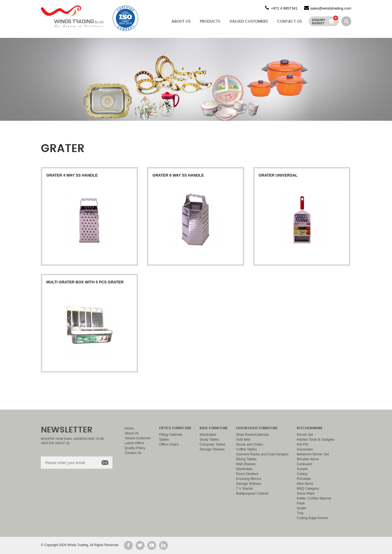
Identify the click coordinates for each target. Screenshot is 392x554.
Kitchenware (310, 428)
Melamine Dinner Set (313, 454)
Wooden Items (308, 459)
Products (210, 22)
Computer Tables (212, 444)
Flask (301, 503)
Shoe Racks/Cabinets (252, 435)
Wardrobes (208, 435)
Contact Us (290, 22)
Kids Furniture (214, 428)
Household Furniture (257, 428)
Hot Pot (302, 444)
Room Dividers (247, 474)
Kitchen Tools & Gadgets (316, 440)
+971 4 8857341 (284, 8)
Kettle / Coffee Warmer (314, 498)
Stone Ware (306, 494)
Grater (302, 508)
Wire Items (305, 484)
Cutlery (302, 474)
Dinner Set (305, 435)
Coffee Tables (246, 449)
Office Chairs (169, 444)
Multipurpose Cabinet (252, 494)
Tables (164, 440)
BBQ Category (308, 489)
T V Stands (244, 489)
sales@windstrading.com (331, 8)
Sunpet (302, 469)
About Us (181, 22)
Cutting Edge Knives (312, 518)
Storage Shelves (212, 449)
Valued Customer (138, 438)
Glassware (305, 449)
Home (129, 428)
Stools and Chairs (249, 444)
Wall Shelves (246, 464)
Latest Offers (134, 443)
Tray (300, 513)
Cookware (304, 464)
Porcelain (304, 479)
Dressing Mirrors (249, 479)
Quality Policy (135, 448)
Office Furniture (175, 428)
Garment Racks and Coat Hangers (262, 454)
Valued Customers (249, 22)
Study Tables (209, 440)
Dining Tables (246, 459)
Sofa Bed (243, 440)
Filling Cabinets (171, 435)
